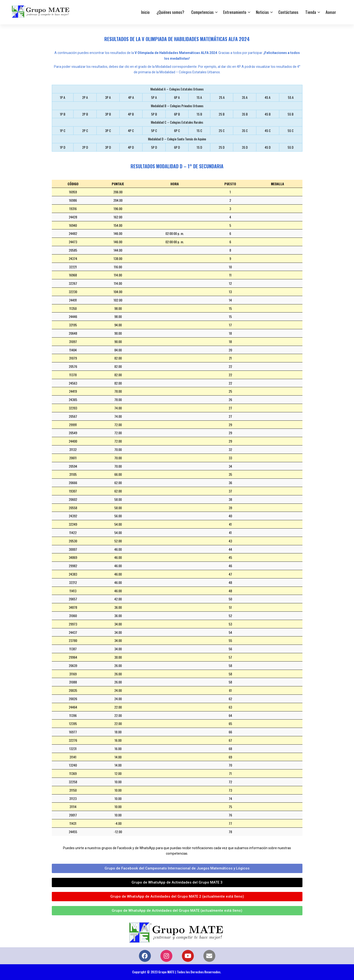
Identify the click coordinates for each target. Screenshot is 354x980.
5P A (154, 97)
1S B (199, 114)
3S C (245, 130)
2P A (85, 97)
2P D (85, 147)
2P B (85, 114)
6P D (177, 147)
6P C (177, 130)
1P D (63, 147)
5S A (291, 97)
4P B (131, 114)
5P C (154, 130)
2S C (222, 130)
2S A (222, 97)
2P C (85, 130)
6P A (177, 97)
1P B (63, 114)
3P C (108, 130)
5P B (154, 114)
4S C (268, 130)
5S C (291, 130)
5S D (291, 147)
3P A (108, 97)
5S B (291, 114)
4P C (131, 130)
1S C (199, 130)
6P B (177, 114)
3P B (108, 114)
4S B (268, 114)
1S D (199, 147)
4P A (131, 97)
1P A (63, 97)
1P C (63, 130)
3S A (245, 97)
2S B (222, 114)
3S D (245, 147)
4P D (131, 147)
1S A (199, 97)
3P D (108, 147)
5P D (154, 147)
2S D (222, 147)
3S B (245, 114)
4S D (268, 147)
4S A (268, 97)
